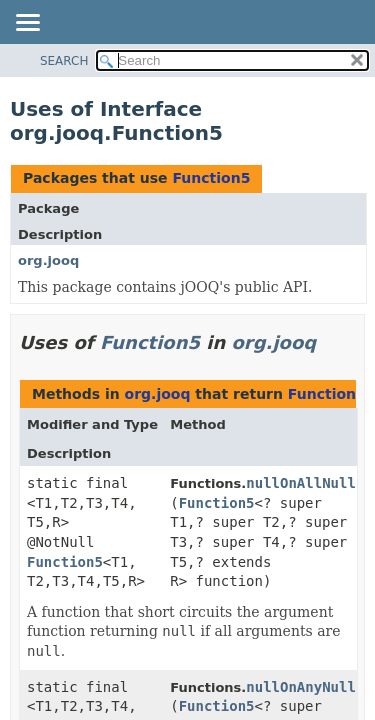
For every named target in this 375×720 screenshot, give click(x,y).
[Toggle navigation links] (27, 24)
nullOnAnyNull (301, 687)
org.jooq (48, 260)
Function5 (211, 178)
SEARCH (64, 61)
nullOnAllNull (301, 483)
